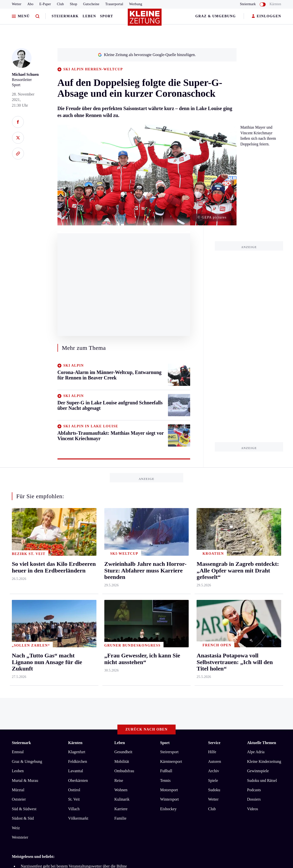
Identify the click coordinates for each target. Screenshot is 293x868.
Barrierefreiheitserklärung (94, 709)
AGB (39, 709)
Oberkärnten (78, 581)
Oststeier (19, 600)
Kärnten (275, 4)
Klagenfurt (77, 553)
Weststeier (20, 638)
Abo (30, 4)
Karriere (121, 610)
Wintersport (169, 600)
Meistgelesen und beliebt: (33, 658)
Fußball (166, 572)
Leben (89, 16)
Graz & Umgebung (216, 16)
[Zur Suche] (37, 16)
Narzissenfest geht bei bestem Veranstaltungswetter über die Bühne (74, 667)
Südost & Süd (23, 619)
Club (60, 4)
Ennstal (18, 553)
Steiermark (65, 16)
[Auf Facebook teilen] (18, 122)
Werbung (136, 4)
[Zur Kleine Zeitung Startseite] (145, 20)
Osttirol (74, 591)
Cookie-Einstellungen (139, 709)
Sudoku (214, 591)
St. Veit (74, 600)
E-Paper (45, 4)
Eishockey (168, 610)
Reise (119, 581)
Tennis (165, 581)
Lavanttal (75, 572)
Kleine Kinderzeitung (264, 562)
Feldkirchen (77, 562)
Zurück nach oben (147, 530)
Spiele (213, 581)
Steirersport (169, 553)
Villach (74, 610)
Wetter (17, 4)
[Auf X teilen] (18, 138)
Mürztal (18, 591)
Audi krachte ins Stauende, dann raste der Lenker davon (65, 675)
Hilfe (212, 553)
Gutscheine (91, 4)
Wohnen (121, 591)
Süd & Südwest (24, 610)
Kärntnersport (171, 562)
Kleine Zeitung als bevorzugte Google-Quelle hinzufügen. (147, 55)
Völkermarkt (78, 619)
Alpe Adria (256, 553)
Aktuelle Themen (262, 543)
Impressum (21, 709)
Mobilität (122, 562)
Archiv (214, 572)
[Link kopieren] (18, 154)
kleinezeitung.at (39, 727)
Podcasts (254, 591)
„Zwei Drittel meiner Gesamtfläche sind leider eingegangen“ (69, 682)
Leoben (18, 572)
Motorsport (169, 591)
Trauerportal (114, 4)
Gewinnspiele (258, 572)
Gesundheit (123, 553)
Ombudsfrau (124, 572)
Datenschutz (58, 709)
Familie (120, 619)
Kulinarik (122, 600)
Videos (253, 610)
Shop (73, 4)
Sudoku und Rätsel (262, 581)
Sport (107, 16)
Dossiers (254, 600)
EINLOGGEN (266, 16)
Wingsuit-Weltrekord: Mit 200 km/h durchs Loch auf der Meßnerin (74, 690)
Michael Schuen (25, 74)
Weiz (16, 629)
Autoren (215, 562)
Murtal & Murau (25, 581)
